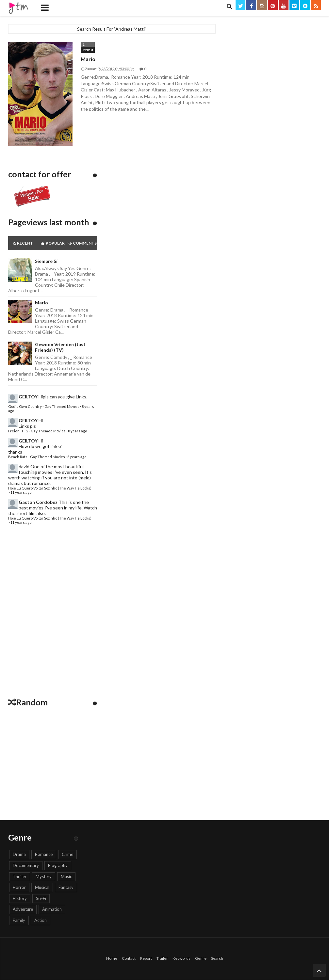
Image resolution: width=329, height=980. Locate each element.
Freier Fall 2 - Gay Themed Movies (37, 431)
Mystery (44, 876)
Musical (42, 887)
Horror (19, 887)
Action (41, 920)
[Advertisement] (53, 613)
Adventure (23, 909)
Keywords (181, 958)
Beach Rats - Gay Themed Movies (37, 457)
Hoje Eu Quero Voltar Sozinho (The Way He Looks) (50, 488)
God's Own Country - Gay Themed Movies (44, 406)
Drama (19, 854)
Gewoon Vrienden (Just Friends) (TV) (60, 347)
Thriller (20, 876)
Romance (44, 854)
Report (146, 958)
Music (66, 876)
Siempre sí (46, 261)
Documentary (26, 865)
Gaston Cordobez (38, 502)
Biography (58, 865)
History (20, 898)
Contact (129, 958)
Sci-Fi (41, 898)
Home (112, 958)
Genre (201, 958)
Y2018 (88, 50)
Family (19, 920)
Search (217, 958)
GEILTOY (28, 397)
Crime (67, 854)
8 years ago (77, 431)
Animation (52, 909)
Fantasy (66, 887)
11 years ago (21, 492)
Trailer (162, 958)
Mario (88, 59)
